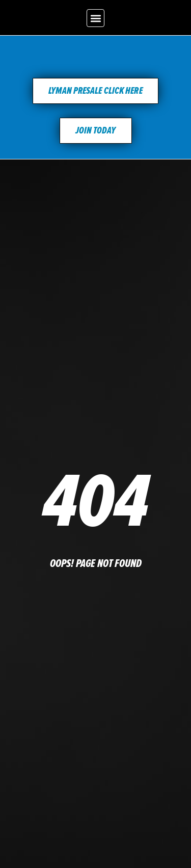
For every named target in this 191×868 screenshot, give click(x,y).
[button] (95, 18)
